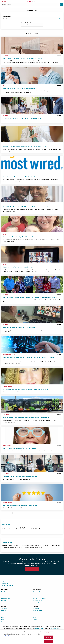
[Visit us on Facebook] (2, 586)
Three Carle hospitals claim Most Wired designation (20, 177)
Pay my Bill (4, 594)
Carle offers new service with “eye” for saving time (19, 448)
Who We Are (4, 608)
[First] (2, 513)
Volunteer (4, 622)
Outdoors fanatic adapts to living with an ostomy (19, 327)
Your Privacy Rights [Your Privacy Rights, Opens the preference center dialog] (49, 633)
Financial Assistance (6, 598)
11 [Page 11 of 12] (18, 513)
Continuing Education (38, 601)
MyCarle (4, 601)
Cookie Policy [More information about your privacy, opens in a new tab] (8, 636)
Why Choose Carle (37, 613)
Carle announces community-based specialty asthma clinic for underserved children (30, 297)
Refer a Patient (37, 592)
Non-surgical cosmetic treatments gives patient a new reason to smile (26, 389)
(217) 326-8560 (39, 628)
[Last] (24, 513)
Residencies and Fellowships (39, 598)
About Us (6, 524)
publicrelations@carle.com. (32, 565)
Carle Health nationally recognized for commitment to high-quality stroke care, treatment (29, 358)
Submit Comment (5, 583)
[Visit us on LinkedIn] (7, 586)
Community (6, 55)
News (4, 85)
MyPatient (36, 603)
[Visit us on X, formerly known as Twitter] (5, 586)
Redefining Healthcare (9, 144)
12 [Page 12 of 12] (20, 513)
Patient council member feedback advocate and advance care (23, 118)
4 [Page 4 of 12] (6, 513)
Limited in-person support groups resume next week (20, 477)
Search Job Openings (38, 611)
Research (35, 596)
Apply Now (36, 620)
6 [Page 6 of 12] (9, 513)
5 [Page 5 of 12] (8, 513)
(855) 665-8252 (55, 628)
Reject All (49, 638)
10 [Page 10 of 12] (16, 513)
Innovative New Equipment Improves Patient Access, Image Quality (25, 147)
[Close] (62, 637)
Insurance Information (6, 596)
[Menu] (3, 1)
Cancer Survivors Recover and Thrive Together (18, 267)
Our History (4, 611)
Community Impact (5, 613)
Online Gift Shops (5, 603)
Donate (3, 620)
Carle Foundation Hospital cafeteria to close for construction (23, 58)
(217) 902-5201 (48, 564)
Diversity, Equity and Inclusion (7, 615)
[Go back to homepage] (31, 1)
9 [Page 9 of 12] (14, 513)
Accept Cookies (49, 641)
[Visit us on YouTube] (10, 586)
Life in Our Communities (38, 615)
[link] (32, 45)
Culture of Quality (8, 174)
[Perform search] (61, 5)
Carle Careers (36, 608)
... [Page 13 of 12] (21, 513)
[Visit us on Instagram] (13, 586)
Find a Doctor (4, 592)
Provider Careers (37, 594)
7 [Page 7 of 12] (11, 513)
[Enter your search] (32, 5)
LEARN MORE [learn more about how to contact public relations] (32, 569)
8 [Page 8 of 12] (12, 513)
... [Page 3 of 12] (5, 513)
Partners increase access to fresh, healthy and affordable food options (26, 418)
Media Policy (7, 543)
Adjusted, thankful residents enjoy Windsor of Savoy (20, 88)
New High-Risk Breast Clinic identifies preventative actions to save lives (26, 207)
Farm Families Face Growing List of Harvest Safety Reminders (23, 237)
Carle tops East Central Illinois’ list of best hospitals (20, 505)
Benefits (35, 617)
